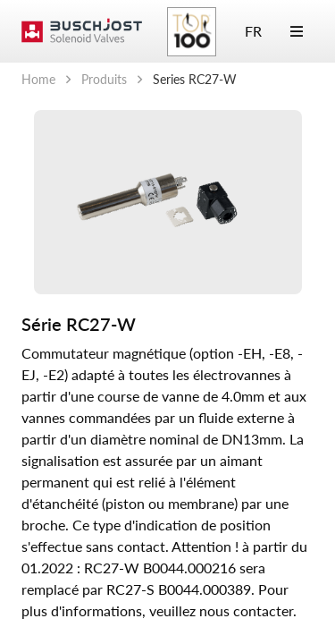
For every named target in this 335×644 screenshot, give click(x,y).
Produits (104, 79)
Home (38, 79)
